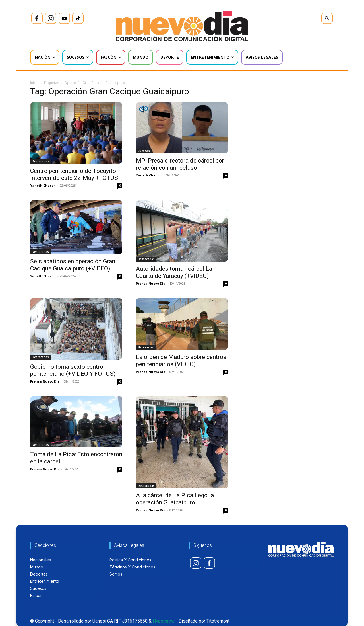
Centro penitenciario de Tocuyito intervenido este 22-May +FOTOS (74, 174)
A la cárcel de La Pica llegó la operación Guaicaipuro (175, 499)
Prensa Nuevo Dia (151, 283)
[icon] (37, 18)
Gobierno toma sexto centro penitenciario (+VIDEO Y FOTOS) (73, 370)
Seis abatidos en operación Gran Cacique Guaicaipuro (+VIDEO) (73, 265)
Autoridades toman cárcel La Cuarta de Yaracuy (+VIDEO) (174, 272)
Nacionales (146, 347)
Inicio (34, 83)
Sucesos (144, 151)
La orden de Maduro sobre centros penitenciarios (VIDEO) (181, 361)
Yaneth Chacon (43, 185)
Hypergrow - (165, 621)
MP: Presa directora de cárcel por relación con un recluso (180, 164)
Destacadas (40, 161)
